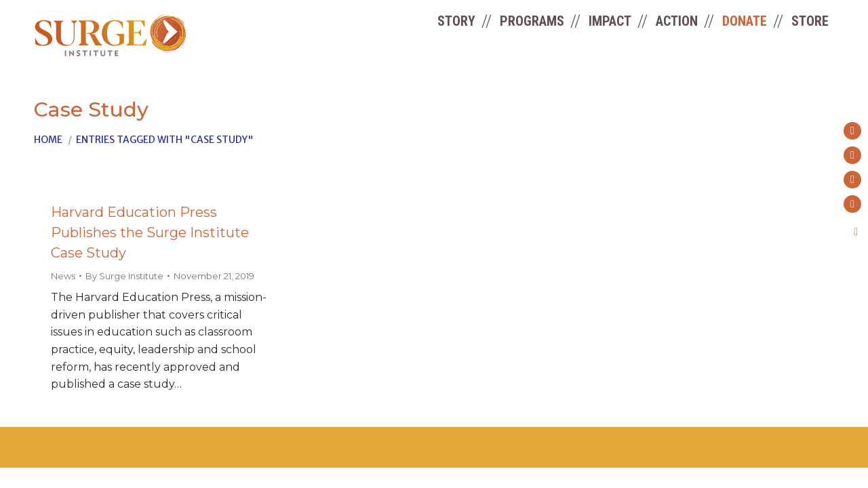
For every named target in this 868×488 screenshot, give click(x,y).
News (63, 276)
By (124, 276)
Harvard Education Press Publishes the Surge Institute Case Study (150, 232)
